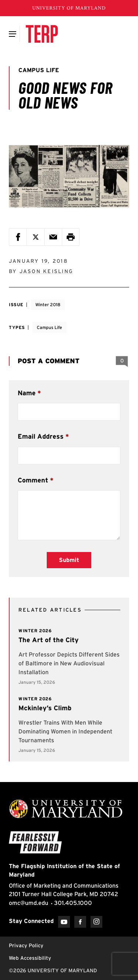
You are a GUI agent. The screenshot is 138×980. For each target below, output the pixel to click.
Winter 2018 (48, 305)
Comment (33, 480)
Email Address (41, 436)
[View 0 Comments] (122, 361)
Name (27, 393)
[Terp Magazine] (42, 34)
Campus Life (49, 327)
